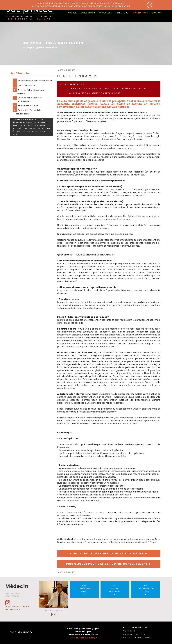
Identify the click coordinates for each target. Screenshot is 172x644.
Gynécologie (88, 13)
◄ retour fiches (66, 70)
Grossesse (106, 13)
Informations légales (136, 634)
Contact (157, 13)
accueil (72, 13)
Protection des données (138, 638)
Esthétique (122, 13)
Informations (140, 13)
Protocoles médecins (136, 628)
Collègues (129, 631)
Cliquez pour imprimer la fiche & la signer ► (109, 553)
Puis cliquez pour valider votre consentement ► (109, 564)
